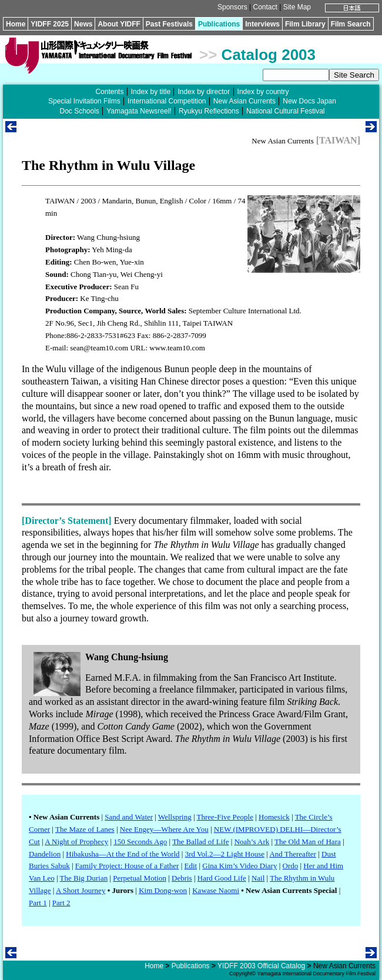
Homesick (274, 817)
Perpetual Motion (140, 878)
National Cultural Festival (285, 111)
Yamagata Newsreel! (139, 111)
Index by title (151, 92)
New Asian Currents (244, 101)
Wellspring (175, 817)
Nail (258, 878)
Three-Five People (225, 817)
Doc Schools (79, 111)
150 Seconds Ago (140, 842)
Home (16, 24)
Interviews (262, 24)
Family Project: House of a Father (127, 866)
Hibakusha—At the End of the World (123, 854)
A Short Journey (81, 890)
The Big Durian (84, 878)
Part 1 (38, 903)
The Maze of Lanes (85, 829)
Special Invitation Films (84, 101)
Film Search (351, 24)
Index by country (263, 92)
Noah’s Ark (252, 842)
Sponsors (232, 7)
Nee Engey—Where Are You (164, 829)
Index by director (204, 92)
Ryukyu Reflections (209, 111)
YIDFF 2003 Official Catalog (261, 966)
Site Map (297, 7)
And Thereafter (293, 854)
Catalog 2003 (269, 55)
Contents (109, 92)
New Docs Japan (309, 101)
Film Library (305, 24)
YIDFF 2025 (50, 24)
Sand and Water (129, 817)
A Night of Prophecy (76, 842)
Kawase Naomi (216, 890)
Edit (190, 866)
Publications (219, 24)
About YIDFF (119, 24)
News (83, 24)
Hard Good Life (222, 878)
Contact (265, 7)
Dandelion (45, 854)
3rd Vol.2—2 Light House (225, 854)
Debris (182, 878)
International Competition (167, 101)
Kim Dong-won (163, 890)
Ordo (291, 866)
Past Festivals (169, 24)
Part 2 (61, 903)
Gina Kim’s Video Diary (239, 866)
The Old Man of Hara (308, 842)
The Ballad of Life (200, 842)
